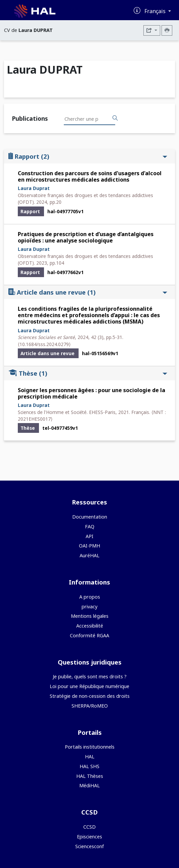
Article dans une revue (88, 292)
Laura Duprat (34, 188)
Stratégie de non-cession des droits (90, 696)
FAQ (90, 526)
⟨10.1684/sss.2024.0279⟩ (44, 344)
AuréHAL (89, 555)
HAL (90, 757)
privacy (89, 607)
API (89, 536)
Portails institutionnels (90, 747)
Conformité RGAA (89, 635)
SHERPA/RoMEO (90, 706)
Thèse (88, 373)
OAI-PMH (89, 546)
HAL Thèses (90, 776)
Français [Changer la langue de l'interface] (156, 11)
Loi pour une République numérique (89, 686)
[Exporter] (152, 30)
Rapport (88, 156)
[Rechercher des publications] (115, 118)
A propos (90, 597)
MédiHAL (89, 785)
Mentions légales (90, 616)
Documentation (90, 517)
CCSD (89, 827)
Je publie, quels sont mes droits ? (90, 676)
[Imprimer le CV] (167, 30)
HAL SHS (89, 766)
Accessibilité (90, 626)
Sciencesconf (89, 846)
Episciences (89, 837)
